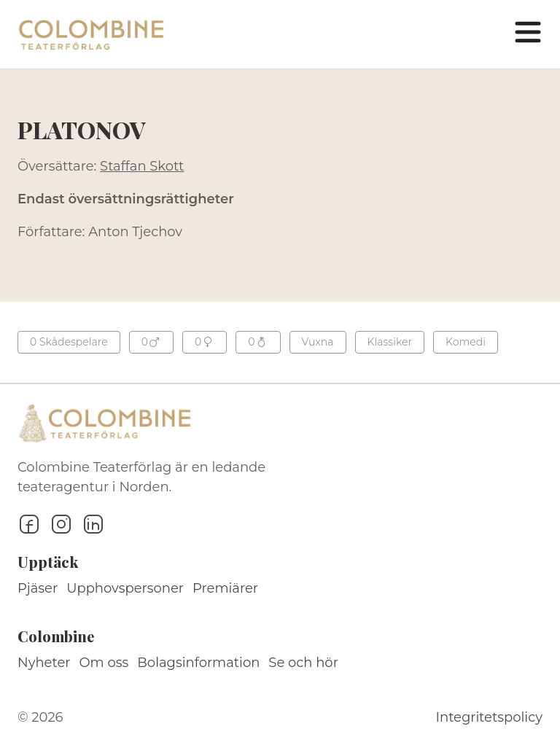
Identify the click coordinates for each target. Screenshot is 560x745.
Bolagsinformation (198, 663)
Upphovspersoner (125, 588)
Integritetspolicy (489, 717)
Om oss (104, 663)
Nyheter (44, 663)
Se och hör (303, 663)
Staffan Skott (142, 166)
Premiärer (225, 588)
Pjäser (38, 588)
